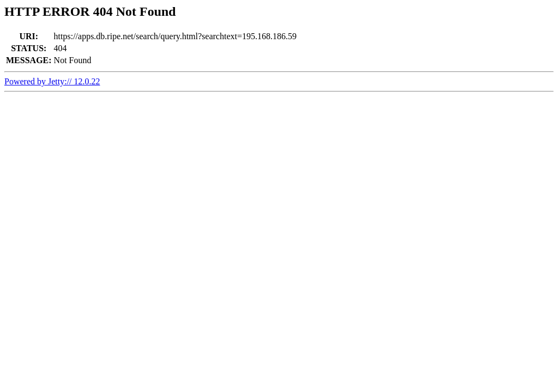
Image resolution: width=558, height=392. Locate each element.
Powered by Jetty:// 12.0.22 (52, 81)
